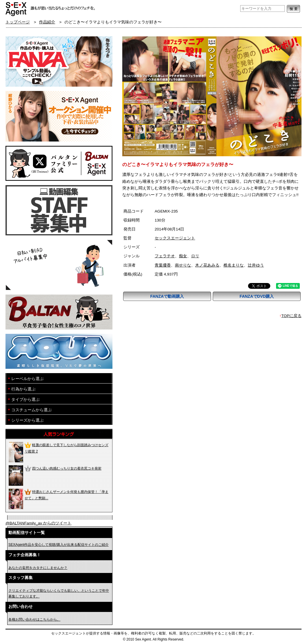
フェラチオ (165, 256)
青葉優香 (163, 265)
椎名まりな (234, 265)
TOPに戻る (291, 316)
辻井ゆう (256, 265)
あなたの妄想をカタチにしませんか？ (38, 568)
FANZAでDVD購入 (257, 296)
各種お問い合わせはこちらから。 (34, 619)
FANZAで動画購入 (167, 296)
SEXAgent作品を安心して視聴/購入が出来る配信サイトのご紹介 (59, 545)
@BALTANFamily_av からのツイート (38, 523)
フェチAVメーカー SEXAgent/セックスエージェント (16, 9)
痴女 (183, 256)
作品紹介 (47, 22)
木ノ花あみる (207, 265)
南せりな (183, 265)
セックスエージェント (175, 238)
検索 (293, 9)
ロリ (195, 256)
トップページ (18, 22)
